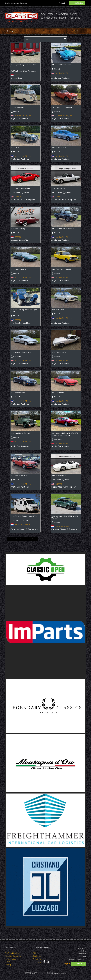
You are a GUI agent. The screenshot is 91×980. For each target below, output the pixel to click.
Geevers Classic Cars (20, 240)
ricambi (63, 18)
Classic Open (16, 78)
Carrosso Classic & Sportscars (24, 529)
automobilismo (49, 18)
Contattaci (37, 956)
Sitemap (8, 965)
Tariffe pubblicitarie (12, 953)
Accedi (62, 3)
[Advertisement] (45, 603)
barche (74, 14)
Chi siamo (37, 953)
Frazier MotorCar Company (23, 200)
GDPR (7, 962)
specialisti (75, 18)
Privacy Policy (10, 959)
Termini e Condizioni (13, 956)
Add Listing (77, 3)
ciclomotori (62, 14)
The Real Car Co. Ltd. (20, 323)
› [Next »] (36, 539)
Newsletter (38, 959)
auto (43, 14)
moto (51, 14)
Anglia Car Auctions (60, 78)
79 (32, 539)
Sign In (67, 964)
